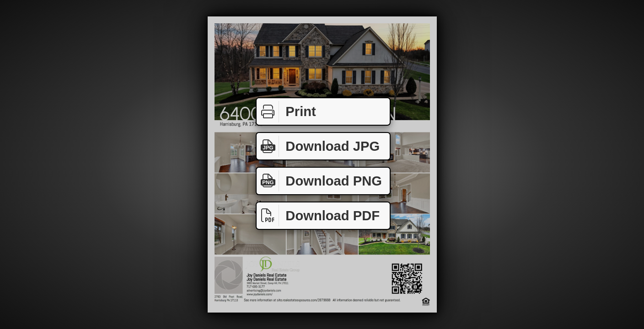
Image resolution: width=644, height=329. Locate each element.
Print (286, 112)
